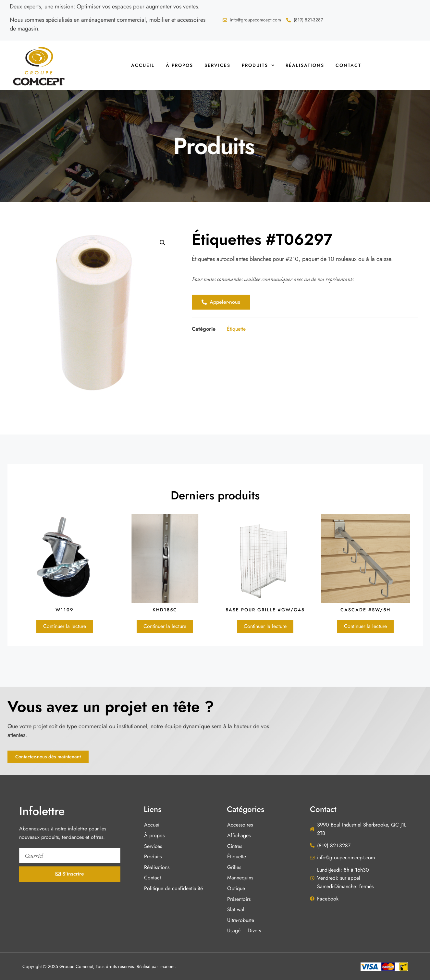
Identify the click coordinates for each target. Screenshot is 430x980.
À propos (179, 65)
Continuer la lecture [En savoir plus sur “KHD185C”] (165, 626)
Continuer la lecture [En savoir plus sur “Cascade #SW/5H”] (365, 626)
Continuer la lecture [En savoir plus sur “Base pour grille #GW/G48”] (265, 626)
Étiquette (236, 329)
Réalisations (305, 65)
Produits (258, 65)
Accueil (143, 65)
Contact (348, 65)
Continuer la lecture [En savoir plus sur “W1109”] (65, 626)
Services (217, 65)
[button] (163, 243)
